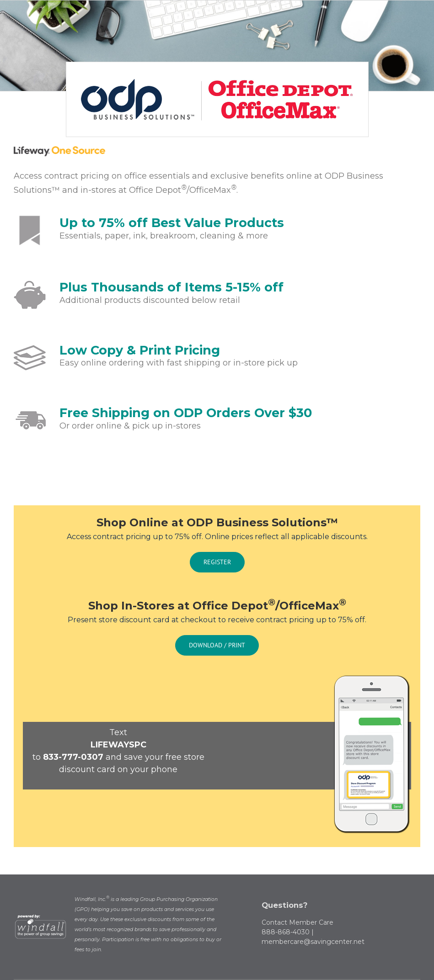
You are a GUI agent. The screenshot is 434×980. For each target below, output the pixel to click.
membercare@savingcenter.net (313, 942)
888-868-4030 (286, 932)
